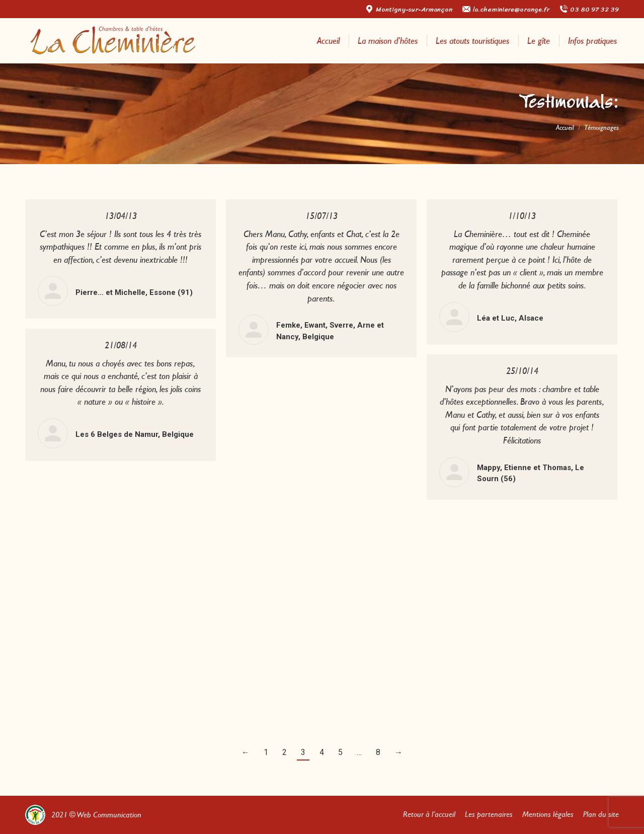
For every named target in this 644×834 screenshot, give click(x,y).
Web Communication (109, 815)
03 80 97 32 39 (589, 9)
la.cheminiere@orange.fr (506, 9)
